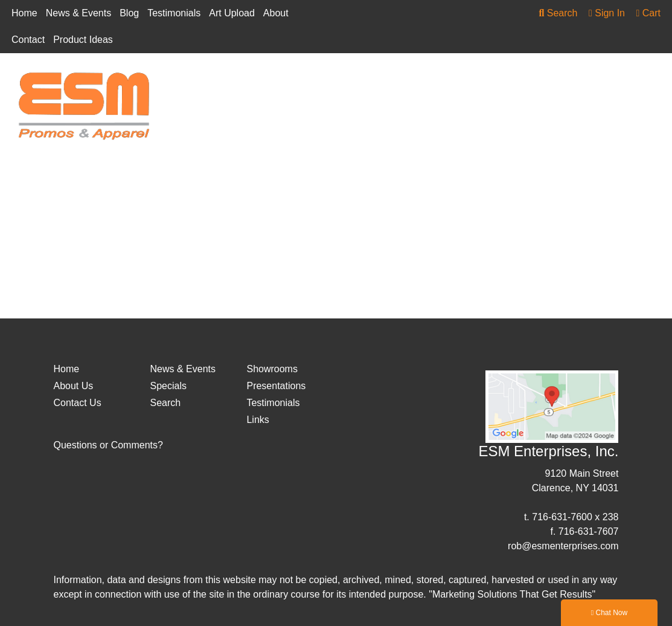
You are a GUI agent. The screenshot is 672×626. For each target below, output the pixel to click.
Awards (261, 82)
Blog (129, 13)
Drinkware (364, 82)
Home (24, 13)
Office (572, 82)
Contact (28, 40)
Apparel (207, 82)
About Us (74, 386)
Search (558, 13)
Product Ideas (83, 40)
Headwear (467, 82)
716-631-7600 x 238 (575, 517)
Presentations (276, 386)
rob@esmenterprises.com (563, 546)
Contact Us (78, 403)
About (276, 13)
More (617, 82)
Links (258, 420)
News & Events (78, 13)
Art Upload (232, 13)
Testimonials (174, 13)
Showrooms (272, 369)
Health (525, 82)
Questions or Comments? (108, 445)
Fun (416, 82)
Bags (310, 82)
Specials (168, 386)
